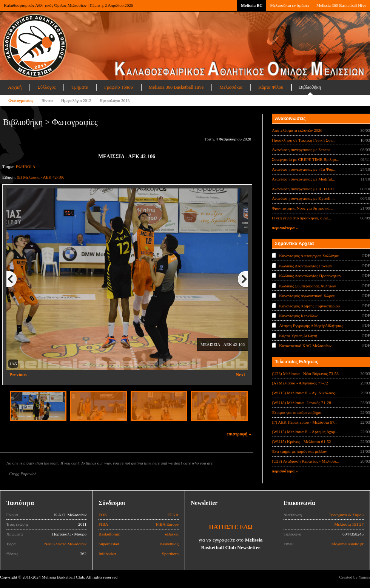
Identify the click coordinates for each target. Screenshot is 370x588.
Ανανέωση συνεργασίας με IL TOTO (303, 189)
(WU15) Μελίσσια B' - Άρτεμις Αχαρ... (305, 432)
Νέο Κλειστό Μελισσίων (65, 544)
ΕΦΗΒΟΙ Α (26, 167)
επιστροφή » (239, 434)
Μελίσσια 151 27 (349, 524)
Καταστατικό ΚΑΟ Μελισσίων (305, 346)
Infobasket (107, 554)
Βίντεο (47, 100)
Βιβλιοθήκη (310, 87)
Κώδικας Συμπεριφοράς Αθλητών (308, 286)
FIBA (103, 524)
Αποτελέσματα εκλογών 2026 (297, 130)
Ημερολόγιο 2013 (115, 100)
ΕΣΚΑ (173, 515)
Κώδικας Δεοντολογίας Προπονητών (310, 276)
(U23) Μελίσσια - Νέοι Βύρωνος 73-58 (305, 373)
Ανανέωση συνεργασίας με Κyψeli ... (303, 198)
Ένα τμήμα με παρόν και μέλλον (299, 451)
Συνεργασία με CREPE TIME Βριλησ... (306, 159)
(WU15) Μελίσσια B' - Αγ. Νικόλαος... (305, 393)
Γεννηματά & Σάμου (346, 515)
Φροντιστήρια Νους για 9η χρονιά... (302, 208)
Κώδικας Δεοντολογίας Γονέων (305, 265)
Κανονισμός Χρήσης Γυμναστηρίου (309, 306)
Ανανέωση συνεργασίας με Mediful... (304, 179)
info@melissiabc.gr (347, 544)
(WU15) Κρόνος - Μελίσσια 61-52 (301, 441)
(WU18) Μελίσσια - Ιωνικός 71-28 (301, 403)
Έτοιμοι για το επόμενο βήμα (297, 412)
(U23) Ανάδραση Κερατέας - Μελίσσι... (306, 461)
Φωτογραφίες (21, 100)
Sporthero (170, 554)
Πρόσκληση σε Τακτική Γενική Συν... (304, 140)
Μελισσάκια (231, 87)
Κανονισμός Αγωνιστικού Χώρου (307, 296)
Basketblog (169, 544)
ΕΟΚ (103, 515)
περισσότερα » (285, 228)
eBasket (172, 534)
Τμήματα (80, 87)
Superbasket (109, 544)
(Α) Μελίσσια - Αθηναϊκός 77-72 (300, 383)
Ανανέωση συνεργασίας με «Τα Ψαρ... (304, 169)
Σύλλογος (46, 87)
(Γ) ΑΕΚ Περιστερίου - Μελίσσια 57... (305, 422)
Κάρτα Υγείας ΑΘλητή (298, 336)
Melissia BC (252, 5)
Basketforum (109, 534)
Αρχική (15, 87)
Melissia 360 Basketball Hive (341, 5)
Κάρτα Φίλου (271, 87)
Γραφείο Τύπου (119, 87)
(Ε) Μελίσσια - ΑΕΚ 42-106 (40, 177)
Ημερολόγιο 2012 (76, 100)
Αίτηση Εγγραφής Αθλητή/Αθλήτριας (311, 326)
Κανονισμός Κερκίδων (298, 316)
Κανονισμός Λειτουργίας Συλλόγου (309, 256)
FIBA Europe (167, 524)
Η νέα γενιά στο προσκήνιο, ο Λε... (301, 218)
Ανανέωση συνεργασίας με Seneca (301, 150)
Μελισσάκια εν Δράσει (289, 5)
